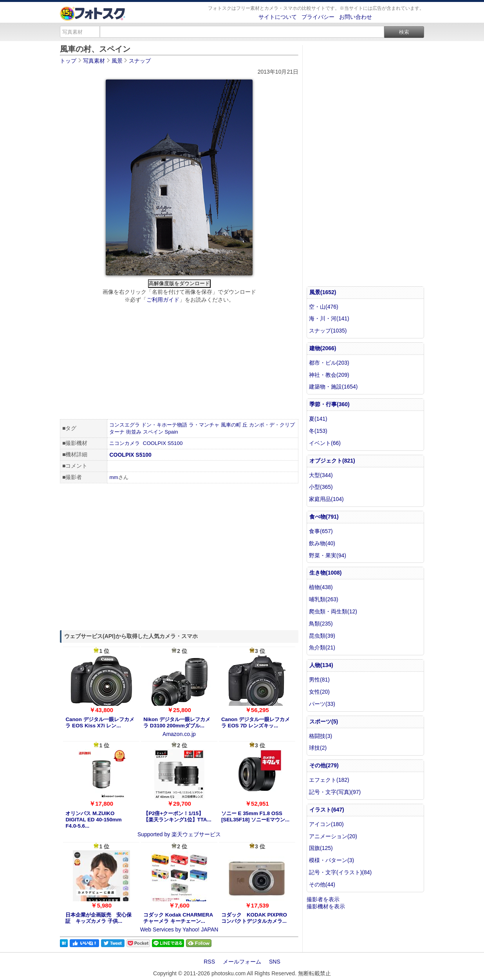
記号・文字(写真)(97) (335, 792)
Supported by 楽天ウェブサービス (179, 834)
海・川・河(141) (329, 318)
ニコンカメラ (125, 443)
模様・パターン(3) (331, 860)
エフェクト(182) (329, 780)
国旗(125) (321, 848)
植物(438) (321, 587)
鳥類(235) (321, 624)
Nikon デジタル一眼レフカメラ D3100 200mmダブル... (177, 722)
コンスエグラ (125, 425)
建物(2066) (323, 348)
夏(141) (318, 419)
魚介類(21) (322, 647)
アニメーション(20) (333, 836)
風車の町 (231, 425)
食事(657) (321, 531)
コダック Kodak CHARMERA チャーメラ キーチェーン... (178, 918)
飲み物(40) (322, 543)
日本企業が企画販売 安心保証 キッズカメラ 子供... (98, 918)
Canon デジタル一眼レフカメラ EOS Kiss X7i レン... (100, 722)
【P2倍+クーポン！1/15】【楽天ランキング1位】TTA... (177, 816)
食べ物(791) (324, 517)
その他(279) (324, 765)
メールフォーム (242, 962)
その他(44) (322, 884)
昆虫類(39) (322, 636)
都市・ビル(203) (329, 363)
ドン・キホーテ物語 (164, 425)
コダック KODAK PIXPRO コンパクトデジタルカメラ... (254, 918)
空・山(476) (324, 307)
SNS (275, 962)
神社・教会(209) (329, 375)
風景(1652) (323, 292)
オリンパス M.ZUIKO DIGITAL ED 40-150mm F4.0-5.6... (93, 820)
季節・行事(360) (330, 404)
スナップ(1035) (328, 331)
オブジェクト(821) (332, 461)
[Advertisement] (179, 362)
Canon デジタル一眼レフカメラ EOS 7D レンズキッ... (256, 722)
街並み (134, 432)
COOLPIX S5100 (163, 443)
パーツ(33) (322, 704)
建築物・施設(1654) (333, 387)
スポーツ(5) (324, 721)
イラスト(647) (327, 810)
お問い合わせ (356, 17)
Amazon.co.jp (179, 734)
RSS (209, 962)
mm (114, 477)
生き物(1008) (325, 573)
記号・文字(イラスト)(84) (340, 872)
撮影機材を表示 (326, 906)
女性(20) (319, 692)
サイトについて (278, 17)
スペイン (153, 432)
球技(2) (318, 748)
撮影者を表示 (323, 899)
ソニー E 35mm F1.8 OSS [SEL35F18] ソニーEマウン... (255, 816)
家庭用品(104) (326, 499)
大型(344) (321, 475)
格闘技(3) (321, 736)
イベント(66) (325, 443)
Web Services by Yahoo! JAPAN (179, 929)
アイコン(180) (326, 824)
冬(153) (318, 431)
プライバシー (318, 17)
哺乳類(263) (324, 599)
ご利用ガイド (163, 300)
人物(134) (321, 665)
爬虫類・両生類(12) (333, 611)
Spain (172, 432)
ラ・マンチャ (204, 425)
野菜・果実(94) (328, 555)
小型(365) (321, 487)
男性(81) (319, 680)
